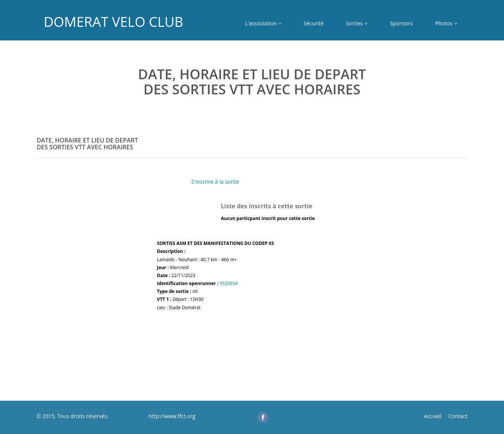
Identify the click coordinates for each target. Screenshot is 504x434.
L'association (263, 23)
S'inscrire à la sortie (215, 182)
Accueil (433, 416)
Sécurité (314, 23)
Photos (446, 23)
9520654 (229, 283)
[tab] (252, 152)
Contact (458, 416)
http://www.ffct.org (171, 416)
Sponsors (401, 23)
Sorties (357, 23)
